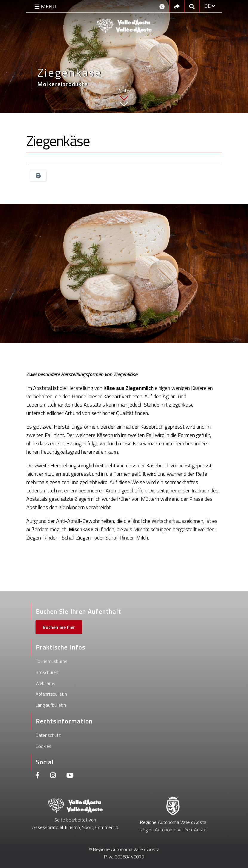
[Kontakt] (162, 6)
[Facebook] (38, 776)
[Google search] (192, 6)
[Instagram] (53, 776)
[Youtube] (70, 776)
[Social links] (177, 6)
